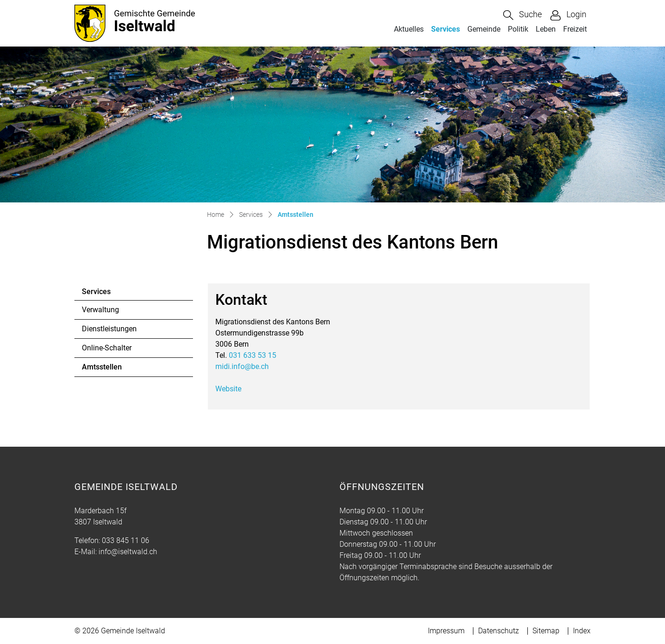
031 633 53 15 (253, 355)
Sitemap (546, 631)
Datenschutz (499, 631)
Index (582, 631)
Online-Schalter (107, 348)
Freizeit (575, 29)
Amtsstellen (107, 369)
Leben (546, 29)
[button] (522, 15)
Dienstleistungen (109, 329)
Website (233, 389)
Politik (518, 29)
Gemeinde (484, 29)
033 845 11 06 (126, 540)
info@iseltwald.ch (128, 552)
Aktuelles (409, 29)
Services (446, 29)
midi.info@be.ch (242, 366)
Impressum (446, 631)
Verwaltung (100, 310)
